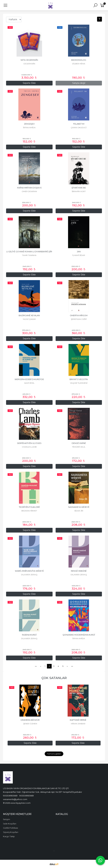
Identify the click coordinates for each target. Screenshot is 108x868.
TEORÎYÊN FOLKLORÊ (29, 507)
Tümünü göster (54, 754)
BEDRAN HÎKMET (29, 511)
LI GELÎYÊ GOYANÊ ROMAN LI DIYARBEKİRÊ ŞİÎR (29, 252)
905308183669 (10, 796)
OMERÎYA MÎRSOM (79, 315)
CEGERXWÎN (29, 64)
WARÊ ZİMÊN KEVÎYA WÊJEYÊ (29, 571)
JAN (79, 252)
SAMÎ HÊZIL (29, 383)
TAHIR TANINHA (29, 255)
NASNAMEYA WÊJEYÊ (79, 507)
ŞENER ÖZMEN (30, 724)
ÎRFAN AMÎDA (29, 128)
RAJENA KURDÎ (29, 635)
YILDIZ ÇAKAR (29, 319)
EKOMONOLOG (79, 60)
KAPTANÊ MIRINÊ (78, 720)
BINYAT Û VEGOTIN (79, 379)
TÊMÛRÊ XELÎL (79, 447)
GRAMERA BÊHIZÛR (30, 720)
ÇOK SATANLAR (54, 678)
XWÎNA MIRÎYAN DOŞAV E (29, 188)
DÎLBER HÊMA (79, 64)
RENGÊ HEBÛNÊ (79, 571)
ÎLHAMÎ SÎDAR (79, 255)
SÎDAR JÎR (79, 511)
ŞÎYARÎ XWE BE (79, 188)
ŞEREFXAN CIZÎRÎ (79, 319)
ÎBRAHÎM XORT (79, 191)
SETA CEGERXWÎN (29, 60)
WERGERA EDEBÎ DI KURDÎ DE (29, 379)
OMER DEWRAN (29, 191)
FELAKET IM (79, 124)
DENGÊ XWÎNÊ (79, 443)
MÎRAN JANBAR (78, 724)
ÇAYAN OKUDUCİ (79, 128)
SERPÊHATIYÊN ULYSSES (29, 443)
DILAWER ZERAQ (29, 575)
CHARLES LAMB (29, 447)
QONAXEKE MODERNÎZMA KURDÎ (79, 635)
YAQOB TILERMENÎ (79, 383)
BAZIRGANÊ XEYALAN (29, 315)
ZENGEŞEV (29, 124)
